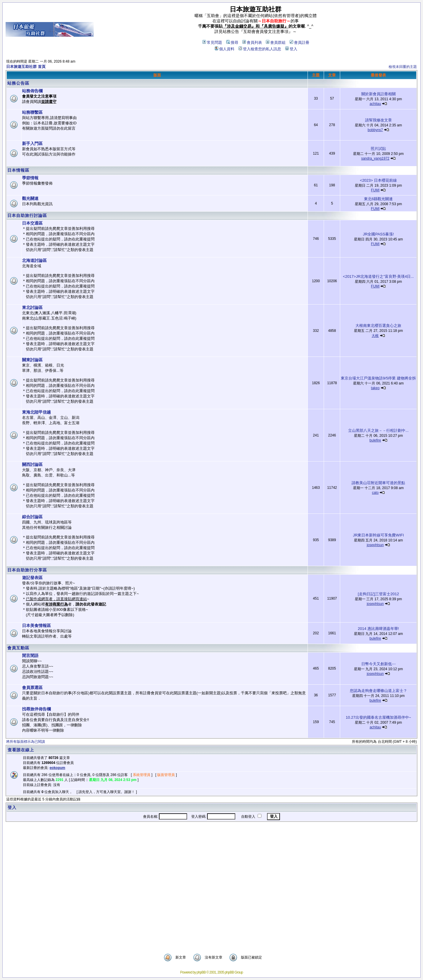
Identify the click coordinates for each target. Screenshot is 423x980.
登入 (291, 49)
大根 (375, 336)
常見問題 (212, 42)
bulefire (375, 440)
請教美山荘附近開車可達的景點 (378, 483)
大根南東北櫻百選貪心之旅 (378, 326)
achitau (375, 104)
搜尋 (232, 42)
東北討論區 (32, 307)
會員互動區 (18, 648)
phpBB (201, 972)
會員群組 (276, 42)
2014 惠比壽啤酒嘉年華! (378, 629)
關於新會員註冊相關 (378, 94)
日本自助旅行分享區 (27, 570)
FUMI (375, 190)
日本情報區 (18, 170)
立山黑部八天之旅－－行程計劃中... (378, 430)
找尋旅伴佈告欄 (36, 709)
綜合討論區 (32, 517)
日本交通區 (32, 223)
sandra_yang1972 (375, 158)
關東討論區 (32, 360)
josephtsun (375, 545)
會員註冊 (299, 42)
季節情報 (30, 178)
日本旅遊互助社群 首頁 (26, 67)
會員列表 (252, 42)
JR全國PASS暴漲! (378, 234)
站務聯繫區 (32, 112)
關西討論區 (32, 464)
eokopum (57, 768)
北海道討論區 (34, 260)
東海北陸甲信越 (36, 412)
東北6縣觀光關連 (378, 199)
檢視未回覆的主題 (403, 67)
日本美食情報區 (36, 626)
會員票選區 (32, 688)
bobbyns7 (375, 130)
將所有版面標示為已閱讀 (26, 742)
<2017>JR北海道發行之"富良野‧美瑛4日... (378, 276)
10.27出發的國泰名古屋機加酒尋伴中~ (378, 717)
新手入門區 (32, 143)
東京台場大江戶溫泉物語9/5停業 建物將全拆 (378, 378)
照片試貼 (378, 149)
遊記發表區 (32, 578)
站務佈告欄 (32, 91)
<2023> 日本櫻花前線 (378, 180)
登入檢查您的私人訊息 (260, 49)
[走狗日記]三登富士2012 (378, 594)
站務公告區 (18, 83)
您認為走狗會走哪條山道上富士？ (378, 691)
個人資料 (225, 49)
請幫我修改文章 (378, 120)
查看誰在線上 (21, 750)
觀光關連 (30, 198)
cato (375, 493)
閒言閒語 (30, 655)
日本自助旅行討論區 (27, 215)
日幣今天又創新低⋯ (378, 664)
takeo (375, 388)
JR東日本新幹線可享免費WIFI (378, 535)
